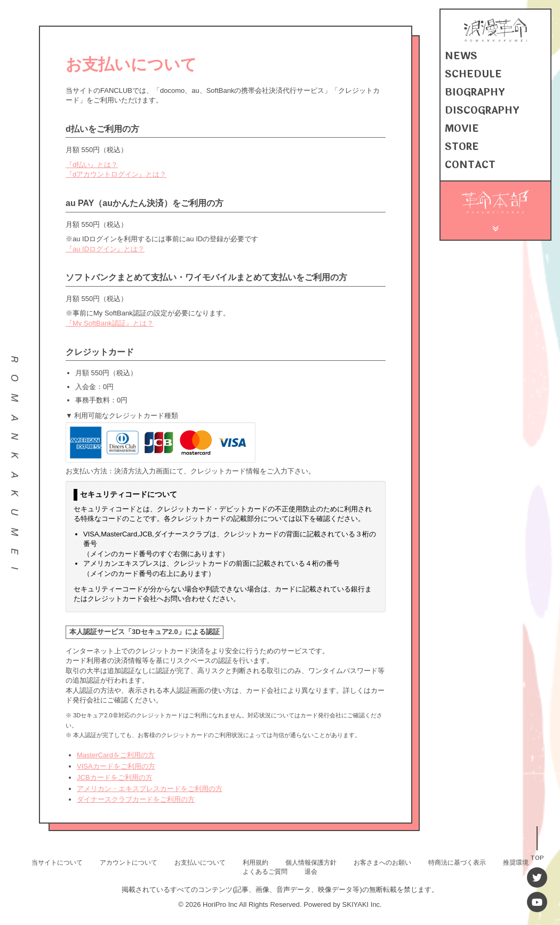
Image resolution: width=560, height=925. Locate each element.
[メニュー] (496, 227)
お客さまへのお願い (382, 863)
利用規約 (255, 863)
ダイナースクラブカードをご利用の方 (136, 799)
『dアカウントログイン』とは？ (116, 174)
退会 (311, 872)
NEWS (461, 56)
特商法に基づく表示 (457, 863)
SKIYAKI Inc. (362, 904)
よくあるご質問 (265, 872)
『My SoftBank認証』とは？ (110, 323)
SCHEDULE (473, 74)
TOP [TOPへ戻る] (537, 857)
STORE (462, 147)
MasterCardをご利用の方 (116, 755)
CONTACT (470, 165)
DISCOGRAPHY (482, 110)
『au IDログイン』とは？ (105, 249)
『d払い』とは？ (92, 165)
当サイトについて (57, 863)
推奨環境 (516, 863)
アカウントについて (129, 863)
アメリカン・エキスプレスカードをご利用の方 (150, 789)
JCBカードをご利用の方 (115, 777)
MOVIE (462, 129)
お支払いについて (200, 863)
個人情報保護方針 (311, 863)
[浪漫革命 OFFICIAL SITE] (495, 39)
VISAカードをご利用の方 (116, 766)
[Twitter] (537, 877)
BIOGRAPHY (475, 92)
